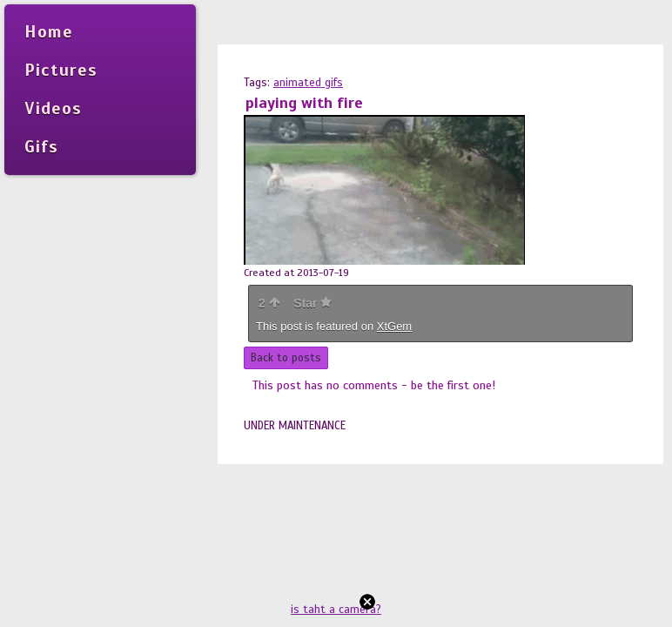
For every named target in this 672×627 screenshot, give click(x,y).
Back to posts (286, 358)
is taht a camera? (336, 610)
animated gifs (308, 83)
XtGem (394, 326)
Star (312, 303)
